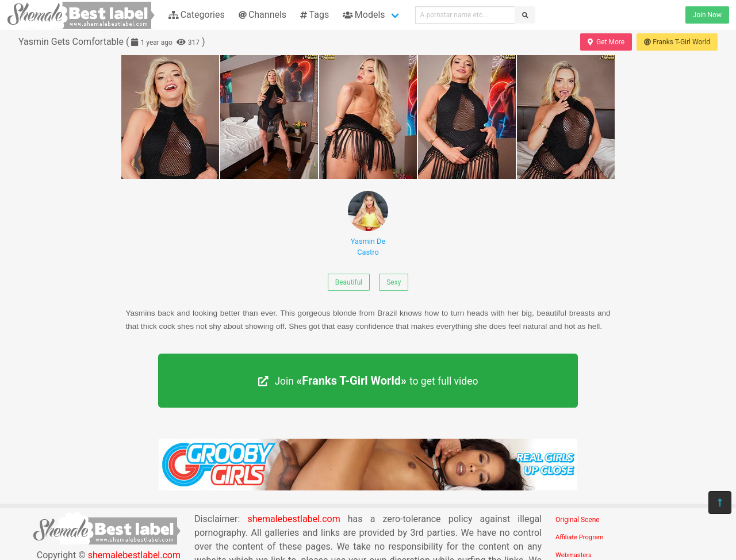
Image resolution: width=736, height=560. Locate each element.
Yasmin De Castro (368, 224)
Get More (606, 42)
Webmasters (574, 555)
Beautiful (349, 282)
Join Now (707, 15)
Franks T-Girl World (677, 42)
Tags (315, 15)
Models (364, 15)
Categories (197, 15)
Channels (262, 15)
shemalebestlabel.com (294, 519)
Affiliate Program (580, 537)
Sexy (394, 282)
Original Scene (578, 520)
